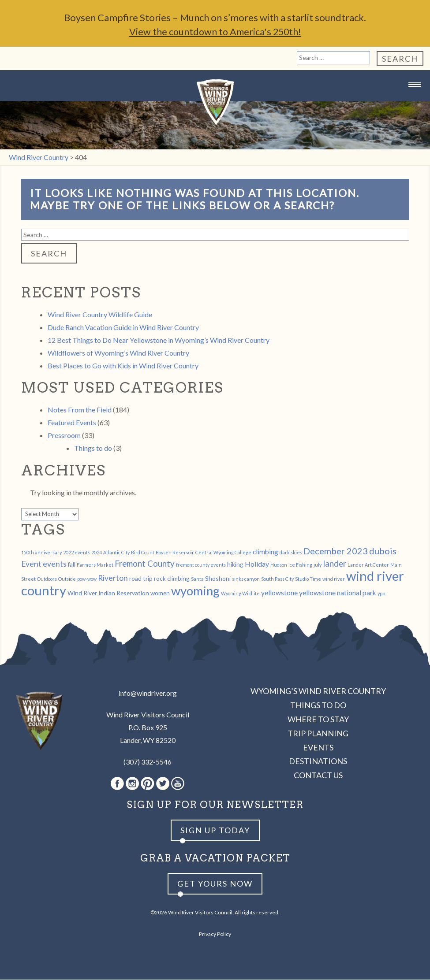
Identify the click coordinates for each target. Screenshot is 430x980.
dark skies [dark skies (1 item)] (291, 553)
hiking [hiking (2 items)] (235, 565)
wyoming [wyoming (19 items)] (195, 591)
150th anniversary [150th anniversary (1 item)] (41, 553)
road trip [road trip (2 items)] (141, 579)
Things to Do (318, 705)
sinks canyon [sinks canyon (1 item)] (246, 579)
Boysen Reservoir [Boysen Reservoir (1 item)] (175, 553)
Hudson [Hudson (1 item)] (279, 565)
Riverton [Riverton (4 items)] (113, 578)
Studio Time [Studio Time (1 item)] (308, 579)
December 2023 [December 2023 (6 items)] (336, 551)
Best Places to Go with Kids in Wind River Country (123, 366)
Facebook (117, 784)
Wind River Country (215, 102)
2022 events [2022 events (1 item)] (77, 553)
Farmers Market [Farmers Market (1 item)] (95, 565)
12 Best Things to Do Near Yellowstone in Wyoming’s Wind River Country (159, 340)
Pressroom (64, 436)
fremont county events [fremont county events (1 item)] (201, 565)
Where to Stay (318, 720)
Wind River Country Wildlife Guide (100, 315)
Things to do (93, 448)
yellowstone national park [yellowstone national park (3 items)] (338, 593)
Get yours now (215, 884)
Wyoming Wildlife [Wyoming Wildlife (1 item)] (240, 594)
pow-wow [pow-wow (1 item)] (87, 579)
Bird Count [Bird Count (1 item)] (143, 553)
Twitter (163, 784)
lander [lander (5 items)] (335, 564)
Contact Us (318, 776)
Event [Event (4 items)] (31, 564)
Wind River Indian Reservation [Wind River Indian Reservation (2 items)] (108, 593)
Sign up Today (215, 831)
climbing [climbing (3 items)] (265, 552)
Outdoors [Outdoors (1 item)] (47, 579)
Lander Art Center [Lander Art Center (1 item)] (368, 565)
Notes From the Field (80, 410)
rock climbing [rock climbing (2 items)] (172, 579)
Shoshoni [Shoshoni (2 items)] (218, 579)
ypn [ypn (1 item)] (381, 594)
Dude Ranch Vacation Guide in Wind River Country (123, 328)
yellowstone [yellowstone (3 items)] (279, 593)
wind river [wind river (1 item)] (334, 579)
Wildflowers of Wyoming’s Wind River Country (118, 353)
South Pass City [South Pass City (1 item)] (277, 579)
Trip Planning (318, 734)
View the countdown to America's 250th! (215, 32)
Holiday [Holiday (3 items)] (257, 564)
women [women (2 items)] (160, 593)
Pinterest (148, 784)
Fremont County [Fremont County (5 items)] (145, 564)
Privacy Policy (215, 934)
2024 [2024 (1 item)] (97, 553)
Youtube (178, 784)
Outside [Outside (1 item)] (67, 579)
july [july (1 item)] (318, 565)
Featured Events (72, 423)
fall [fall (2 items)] (72, 565)
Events (318, 748)
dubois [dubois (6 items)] (383, 551)
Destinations (318, 761)
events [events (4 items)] (55, 564)
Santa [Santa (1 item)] (197, 579)
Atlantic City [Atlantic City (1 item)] (116, 553)
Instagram (132, 784)
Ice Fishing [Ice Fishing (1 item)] (300, 565)
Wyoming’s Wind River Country (318, 691)
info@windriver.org (148, 693)
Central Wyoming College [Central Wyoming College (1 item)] (223, 553)
